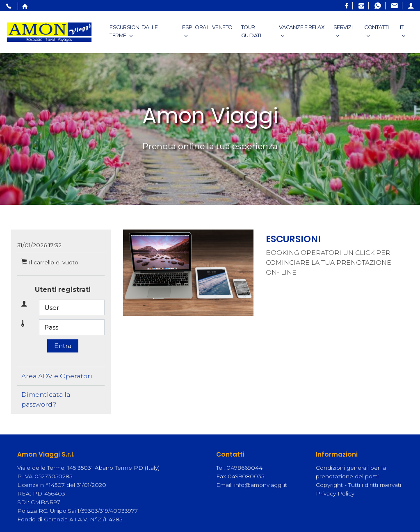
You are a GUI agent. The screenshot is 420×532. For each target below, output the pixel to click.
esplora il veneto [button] (207, 32)
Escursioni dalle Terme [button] (134, 32)
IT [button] (404, 32)
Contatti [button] (376, 32)
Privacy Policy (335, 493)
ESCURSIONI (293, 239)
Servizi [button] (343, 32)
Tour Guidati (251, 31)
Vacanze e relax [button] (302, 32)
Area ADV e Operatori (57, 376)
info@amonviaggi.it (261, 485)
